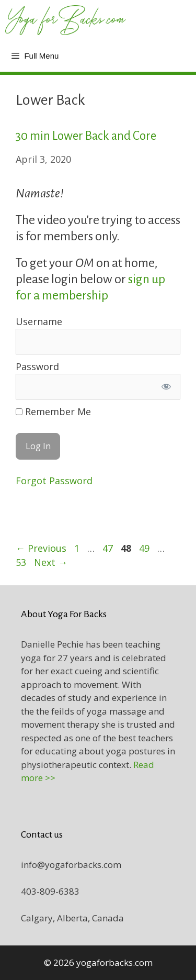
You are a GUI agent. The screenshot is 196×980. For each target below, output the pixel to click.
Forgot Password (54, 481)
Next (51, 562)
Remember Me (53, 411)
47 (109, 548)
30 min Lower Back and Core (86, 136)
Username (39, 321)
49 (145, 548)
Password (37, 366)
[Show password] (166, 387)
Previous (41, 548)
